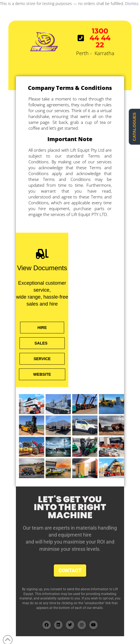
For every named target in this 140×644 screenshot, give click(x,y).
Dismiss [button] (132, 3)
